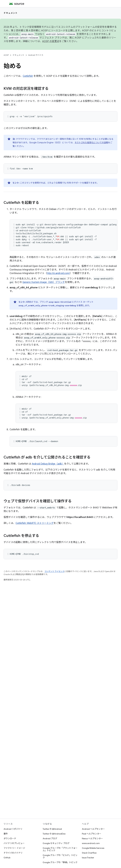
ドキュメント (11, 13)
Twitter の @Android (52, 829)
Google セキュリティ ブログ (56, 843)
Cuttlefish (28, 76)
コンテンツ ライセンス (54, 571)
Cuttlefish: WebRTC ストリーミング (35, 523)
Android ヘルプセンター (93, 829)
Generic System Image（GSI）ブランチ (44, 282)
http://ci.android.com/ (58, 273)
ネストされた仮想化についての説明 (91, 143)
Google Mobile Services (93, 848)
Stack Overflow (89, 853)
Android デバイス (36, 55)
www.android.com (91, 843)
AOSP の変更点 (51, 41)
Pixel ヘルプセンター (92, 834)
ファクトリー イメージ (14, 848)
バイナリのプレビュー (14, 843)
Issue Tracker (88, 858)
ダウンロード (10, 838)
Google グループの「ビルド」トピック (60, 856)
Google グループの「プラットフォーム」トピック (60, 849)
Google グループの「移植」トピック (60, 862)
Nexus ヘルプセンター (92, 838)
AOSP (6, 55)
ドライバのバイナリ (13, 853)
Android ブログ (50, 838)
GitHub (7, 858)
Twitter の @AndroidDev (54, 834)
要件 (6, 834)
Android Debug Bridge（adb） (48, 464)
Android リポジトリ (13, 829)
